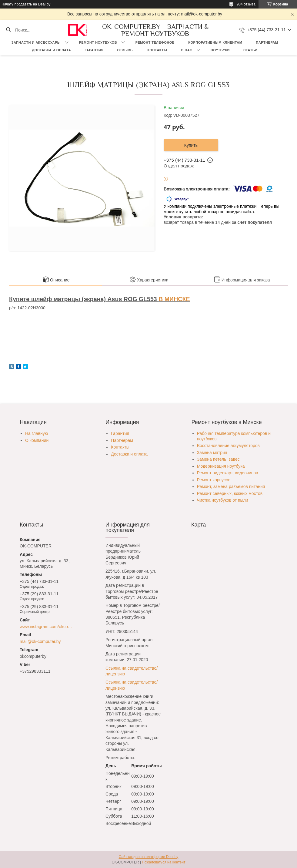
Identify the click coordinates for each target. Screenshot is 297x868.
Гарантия (94, 50)
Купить (191, 145)
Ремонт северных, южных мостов (230, 493)
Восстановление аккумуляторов (228, 446)
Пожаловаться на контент (164, 862)
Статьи (250, 50)
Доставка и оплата (52, 50)
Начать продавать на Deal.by (26, 4)
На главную (37, 433)
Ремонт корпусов (214, 480)
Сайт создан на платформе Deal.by (149, 857)
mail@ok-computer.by (40, 641)
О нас (187, 50)
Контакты (157, 50)
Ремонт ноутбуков (98, 42)
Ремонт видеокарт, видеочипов (228, 473)
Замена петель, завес (218, 459)
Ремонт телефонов (155, 42)
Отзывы (125, 50)
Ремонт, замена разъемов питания (231, 486)
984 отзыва (246, 4)
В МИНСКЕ (174, 299)
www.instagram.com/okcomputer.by (47, 627)
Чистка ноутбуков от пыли (223, 500)
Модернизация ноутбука (221, 466)
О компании (37, 440)
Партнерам (267, 42)
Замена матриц (212, 453)
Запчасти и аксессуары (36, 42)
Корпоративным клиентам (215, 42)
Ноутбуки (220, 50)
